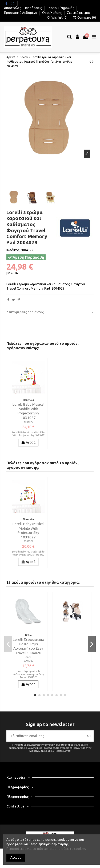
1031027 (28, 422)
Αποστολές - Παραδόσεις (23, 8)
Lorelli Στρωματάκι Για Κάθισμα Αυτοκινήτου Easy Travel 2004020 (28, 646)
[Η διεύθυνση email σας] (45, 736)
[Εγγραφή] (89, 736)
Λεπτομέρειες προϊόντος (50, 312)
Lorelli (28, 657)
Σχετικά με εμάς (79, 13)
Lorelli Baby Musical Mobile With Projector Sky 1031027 (28, 411)
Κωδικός (13, 250)
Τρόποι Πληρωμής (61, 8)
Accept (16, 857)
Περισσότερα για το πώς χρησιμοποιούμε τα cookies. (46, 849)
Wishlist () (57, 17)
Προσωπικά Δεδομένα (21, 13)
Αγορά (28, 442)
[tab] (50, 313)
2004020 (28, 661)
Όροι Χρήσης (52, 13)
